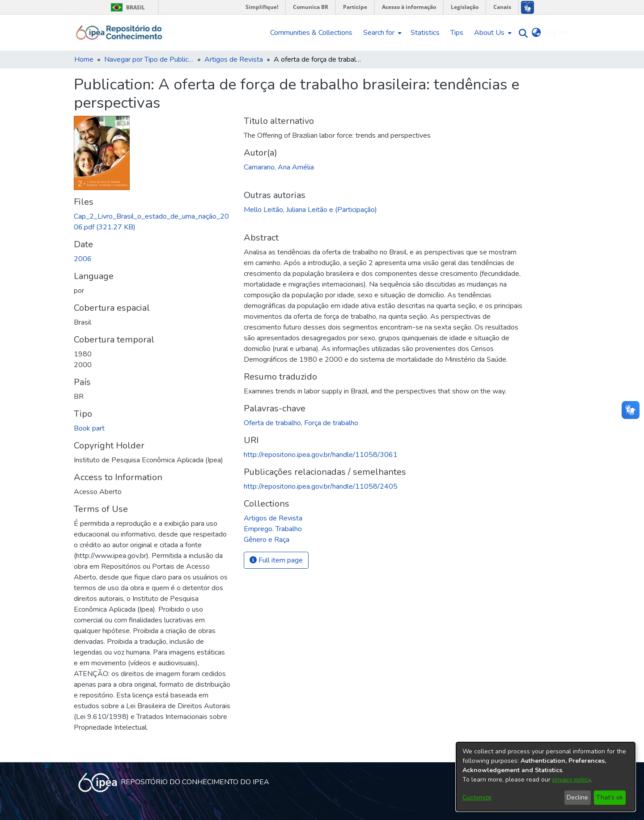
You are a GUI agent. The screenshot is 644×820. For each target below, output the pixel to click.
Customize (477, 797)
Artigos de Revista (234, 59)
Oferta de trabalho (272, 423)
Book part (89, 428)
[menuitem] (381, 33)
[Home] (119, 33)
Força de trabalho (331, 423)
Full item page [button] (276, 560)
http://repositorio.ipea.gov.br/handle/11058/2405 (321, 486)
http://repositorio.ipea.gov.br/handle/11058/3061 (321, 455)
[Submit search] (521, 33)
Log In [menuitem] (554, 33)
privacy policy (571, 780)
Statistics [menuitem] (425, 33)
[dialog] (546, 777)
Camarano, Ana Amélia (279, 167)
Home (84, 59)
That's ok (610, 797)
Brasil (126, 7)
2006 (83, 259)
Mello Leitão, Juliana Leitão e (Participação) (310, 210)
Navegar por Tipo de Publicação (149, 59)
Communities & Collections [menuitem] (311, 33)
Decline (577, 797)
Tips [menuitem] (457, 33)
